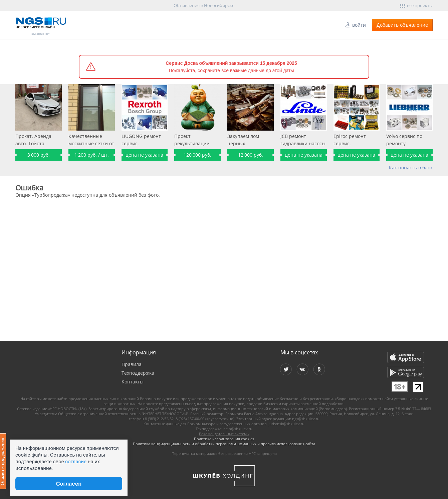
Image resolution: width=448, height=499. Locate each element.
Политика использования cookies (224, 439)
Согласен (69, 484)
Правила (132, 364)
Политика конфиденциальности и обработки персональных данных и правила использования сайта (224, 444)
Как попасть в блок (411, 168)
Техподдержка (138, 373)
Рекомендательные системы (224, 434)
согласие (76, 462)
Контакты (133, 382)
